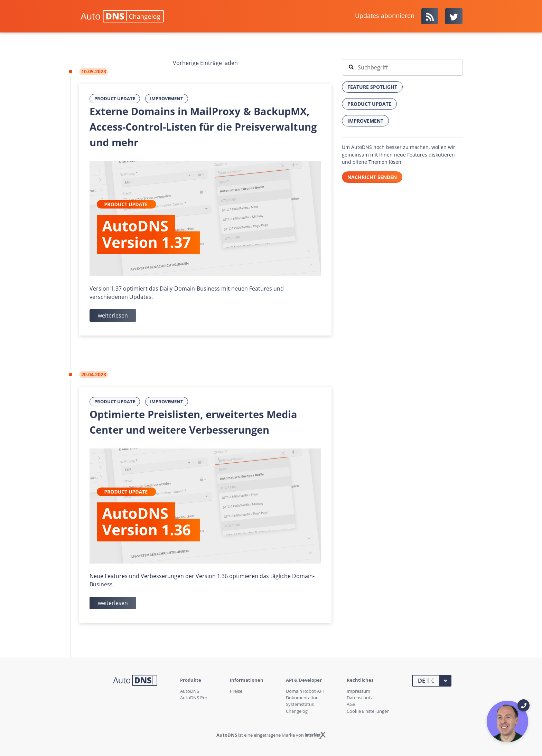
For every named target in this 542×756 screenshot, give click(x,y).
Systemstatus (300, 704)
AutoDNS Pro (194, 698)
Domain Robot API (305, 691)
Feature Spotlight (372, 87)
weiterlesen (113, 315)
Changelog (297, 711)
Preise (236, 691)
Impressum (358, 691)
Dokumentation (302, 698)
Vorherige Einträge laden (205, 63)
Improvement (167, 98)
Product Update (115, 98)
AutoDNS (190, 691)
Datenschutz (360, 698)
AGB (351, 704)
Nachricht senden (372, 177)
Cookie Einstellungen (368, 711)
